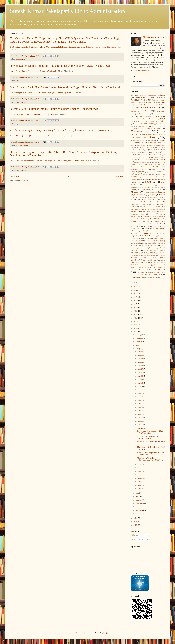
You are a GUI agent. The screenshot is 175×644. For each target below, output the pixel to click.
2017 (132, 95)
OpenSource (157, 202)
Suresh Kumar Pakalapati (155, 37)
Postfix (161, 209)
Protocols (136, 214)
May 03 (141, 359)
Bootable (148, 116)
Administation (141, 98)
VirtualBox (147, 265)
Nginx (162, 197)
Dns (132, 143)
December (139, 514)
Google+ (143, 157)
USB (162, 260)
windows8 (160, 272)
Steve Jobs (160, 243)
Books (141, 116)
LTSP (156, 187)
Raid (139, 219)
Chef (163, 121)
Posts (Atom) (24, 181)
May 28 (141, 478)
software (133, 241)
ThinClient (153, 250)
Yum (156, 277)
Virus (133, 267)
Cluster (151, 126)
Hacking (162, 160)
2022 (136, 328)
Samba (163, 229)
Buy (147, 119)
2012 (136, 294)
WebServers (134, 270)
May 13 (141, 393)
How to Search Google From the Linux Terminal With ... (151, 454)
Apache (148, 102)
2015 (136, 304)
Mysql (143, 195)
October (139, 507)
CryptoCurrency (21, 59)
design (145, 138)
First (159, 150)
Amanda (161, 98)
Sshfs (149, 243)
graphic (163, 157)
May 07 (141, 373)
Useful (133, 262)
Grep (134, 160)
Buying (152, 119)
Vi (134, 265)
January (138, 335)
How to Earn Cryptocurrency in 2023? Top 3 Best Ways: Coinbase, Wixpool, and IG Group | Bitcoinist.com (50, 161)
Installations (134, 169)
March (138, 342)
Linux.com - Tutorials (149, 185)
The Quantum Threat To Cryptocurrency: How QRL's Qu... (150, 459)
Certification (137, 121)
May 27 (141, 475)
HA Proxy (154, 160)
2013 (136, 297)
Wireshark (134, 275)
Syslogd (163, 245)
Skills (140, 238)
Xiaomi (160, 275)
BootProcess (158, 116)
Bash (155, 114)
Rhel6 (161, 226)
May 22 (141, 425)
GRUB (141, 160)
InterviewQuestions (138, 172)
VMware (140, 267)
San (144, 231)
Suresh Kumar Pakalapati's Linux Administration (67, 11)
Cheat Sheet (155, 121)
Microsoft (135, 192)
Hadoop (136, 162)
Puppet (150, 214)
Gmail (145, 155)
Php (143, 209)
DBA (132, 138)
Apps (163, 102)
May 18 (141, 411)
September (139, 503)
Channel (146, 121)
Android (134, 100)
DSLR (145, 145)
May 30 (141, 485)
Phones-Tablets (160, 207)
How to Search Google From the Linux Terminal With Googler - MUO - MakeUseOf (60, 66)
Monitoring (161, 192)
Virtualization (158, 265)
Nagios (152, 194)
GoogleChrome (153, 157)
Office (143, 199)
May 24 (141, 464)
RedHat (156, 219)
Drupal (139, 145)
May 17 (141, 407)
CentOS (163, 119)
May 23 (141, 428)
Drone (133, 145)
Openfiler (134, 202)
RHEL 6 (146, 226)
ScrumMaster (147, 233)
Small (155, 238)
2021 (136, 325)
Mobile (153, 192)
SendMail (145, 236)
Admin (162, 95)
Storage (133, 245)
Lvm (132, 190)
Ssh (143, 243)
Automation (134, 111)
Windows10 (141, 272)
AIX (153, 98)
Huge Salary (157, 165)
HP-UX (141, 165)
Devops (153, 137)
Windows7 (151, 272)
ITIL (158, 174)
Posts (135, 535)
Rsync (152, 229)
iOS (158, 172)
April (138, 345)
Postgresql (134, 211)
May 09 (141, 379)
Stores (139, 245)
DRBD (161, 143)
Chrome (145, 124)
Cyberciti (134, 134)
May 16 (141, 404)
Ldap (139, 182)
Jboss (164, 174)
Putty (162, 214)
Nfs (155, 197)
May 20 (141, 418)
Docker (140, 142)
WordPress (142, 275)
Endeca (156, 147)
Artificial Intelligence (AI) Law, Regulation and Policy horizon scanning (37, 136)
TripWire (143, 255)
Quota (133, 219)
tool (158, 253)
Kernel (147, 179)
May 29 (141, 482)
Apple (157, 102)
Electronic (136, 147)
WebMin (160, 267)
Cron (159, 129)
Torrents (136, 255)
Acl (145, 95)
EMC (143, 147)
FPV (164, 150)
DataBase (160, 134)
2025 (136, 522)
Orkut (161, 204)
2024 (136, 518)
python (138, 216)
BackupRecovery (144, 114)
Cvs (161, 132)
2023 (136, 332)
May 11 (140, 386)
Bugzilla (133, 119)
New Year (149, 197)
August (138, 500)
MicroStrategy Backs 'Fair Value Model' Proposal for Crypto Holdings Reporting (40, 93)
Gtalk (147, 160)
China (139, 124)
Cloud (164, 124)
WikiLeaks (152, 270)
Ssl (154, 243)
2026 (136, 525)
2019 (136, 318)
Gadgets (154, 152)
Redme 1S (151, 221)
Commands (135, 129)
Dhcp (161, 140)
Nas (162, 195)
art (135, 105)
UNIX (134, 260)
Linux (17, 81)
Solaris (141, 241)
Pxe (132, 216)
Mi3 (161, 190)
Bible (161, 114)
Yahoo (143, 277)
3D (137, 95)
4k (141, 95)
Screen (161, 231)
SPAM (155, 241)
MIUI (147, 192)
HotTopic (134, 165)
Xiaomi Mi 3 (135, 277)
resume (154, 224)
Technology (153, 248)
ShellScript (162, 236)
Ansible (144, 100)
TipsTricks (144, 253)
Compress (149, 129)
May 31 (141, 489)
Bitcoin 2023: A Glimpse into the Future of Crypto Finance (32, 114)
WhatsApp (143, 270)
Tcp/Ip (135, 248)
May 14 (141, 397)
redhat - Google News (138, 221)
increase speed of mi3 (150, 167)
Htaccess (148, 165)
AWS (144, 111)
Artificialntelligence (22, 145)
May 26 (141, 471)
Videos (139, 265)
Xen (154, 275)
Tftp (145, 250)
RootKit (139, 229)
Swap (156, 245)
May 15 (141, 400)
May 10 (141, 383)
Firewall (153, 150)
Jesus (147, 177)
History (161, 162)
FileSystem (144, 150)
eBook (157, 145)
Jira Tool (155, 176)
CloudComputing (139, 126)
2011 (136, 290)
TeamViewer (143, 248)
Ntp (137, 199)
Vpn (154, 267)
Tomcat (152, 253)
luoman (91, 633)
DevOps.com (152, 140)
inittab (161, 167)
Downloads (153, 143)
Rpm (146, 229)
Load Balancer (161, 185)
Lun (162, 187)
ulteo (153, 257)
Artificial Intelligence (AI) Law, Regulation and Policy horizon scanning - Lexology (59, 130)
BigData (133, 116)
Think (161, 250)
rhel (132, 226)
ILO (164, 165)
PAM (141, 207)
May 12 (141, 390)
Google (133, 157)
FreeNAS (140, 152)
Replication (160, 221)
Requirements (135, 224)
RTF (157, 229)
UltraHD (160, 257)
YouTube (150, 277)
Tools (163, 253)
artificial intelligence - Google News (152, 105)
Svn (150, 245)
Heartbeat (148, 162)
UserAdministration (147, 262)
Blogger (106, 633)
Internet (152, 169)
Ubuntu (144, 257)
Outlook (133, 207)
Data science (147, 134)
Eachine (151, 145)
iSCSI (144, 174)
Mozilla (137, 195)
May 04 (141, 362)
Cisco (152, 124)
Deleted (138, 138)
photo (136, 209)
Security (162, 233)
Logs (143, 187)
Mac (139, 190)
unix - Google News (150, 260)
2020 (136, 321)
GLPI (139, 155)
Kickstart (155, 179)
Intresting (151, 172)
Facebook (136, 150)
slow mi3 (148, 238)
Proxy (143, 214)
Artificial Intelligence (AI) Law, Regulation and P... (148, 437)
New (143, 197)
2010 (136, 287)
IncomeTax (136, 167)
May (137, 349)
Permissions (149, 207)
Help (155, 162)
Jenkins (136, 176)
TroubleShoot (153, 255)
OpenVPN (134, 204)
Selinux (137, 236)
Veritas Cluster (161, 262)
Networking (135, 197)
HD (142, 162)
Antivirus (140, 102)
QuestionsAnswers (158, 216)
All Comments (138, 540)
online (161, 199)
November (139, 510)
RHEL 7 (155, 226)
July (137, 496)
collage (161, 126)
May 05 (141, 366)
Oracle (155, 204)
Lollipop (149, 187)
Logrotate (136, 187)
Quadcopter (146, 216)
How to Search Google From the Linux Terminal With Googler (34, 71)
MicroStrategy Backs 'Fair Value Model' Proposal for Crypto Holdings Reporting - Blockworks (66, 87)
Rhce (161, 224)
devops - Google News (138, 140)
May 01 (141, 352)
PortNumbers (151, 209)
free (134, 152)
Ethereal (163, 147)
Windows (161, 270)
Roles (132, 229)
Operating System (145, 204)
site (134, 238)
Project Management (160, 211)
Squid (138, 243)
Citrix (158, 124)
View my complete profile (140, 70)
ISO (150, 174)
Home (67, 176)
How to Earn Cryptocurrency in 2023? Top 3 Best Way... (150, 432)
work (149, 275)
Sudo (145, 245)
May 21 (141, 421)
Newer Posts (15, 176)
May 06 (141, 369)
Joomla (133, 179)
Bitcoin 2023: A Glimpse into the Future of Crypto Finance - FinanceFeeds (54, 109)
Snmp (161, 238)
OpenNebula (145, 202)
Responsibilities (145, 224)
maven (155, 190)
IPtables (136, 174)
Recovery (146, 219)
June (137, 493)
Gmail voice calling (157, 155)
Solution (148, 241)
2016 (136, 308)
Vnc (149, 267)
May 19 (141, 414)
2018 (136, 315)
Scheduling (152, 231)
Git (164, 152)
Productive (148, 211)
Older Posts (119, 176)
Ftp (146, 152)
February (139, 338)
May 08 (141, 376)
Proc (141, 211)
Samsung (137, 231)
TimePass (134, 253)
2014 (136, 301)
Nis (132, 199)
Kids (162, 179)
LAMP (133, 182)
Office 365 (152, 199)
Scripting (134, 233)
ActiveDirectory (153, 95)
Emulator (149, 147)
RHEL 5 (138, 226)
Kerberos (140, 179)
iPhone (163, 172)
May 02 (141, 355)
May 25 (141, 468)
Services (153, 236)
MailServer (146, 190)
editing (163, 145)
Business (140, 119)
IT (154, 174)
